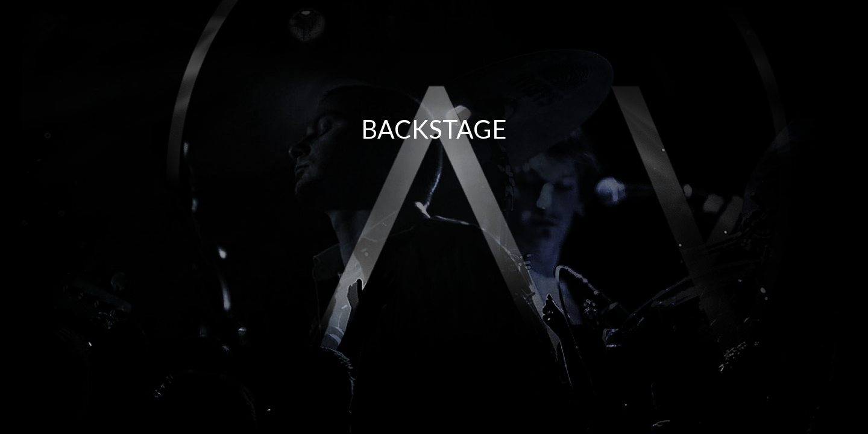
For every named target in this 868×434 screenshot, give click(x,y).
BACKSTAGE (434, 129)
